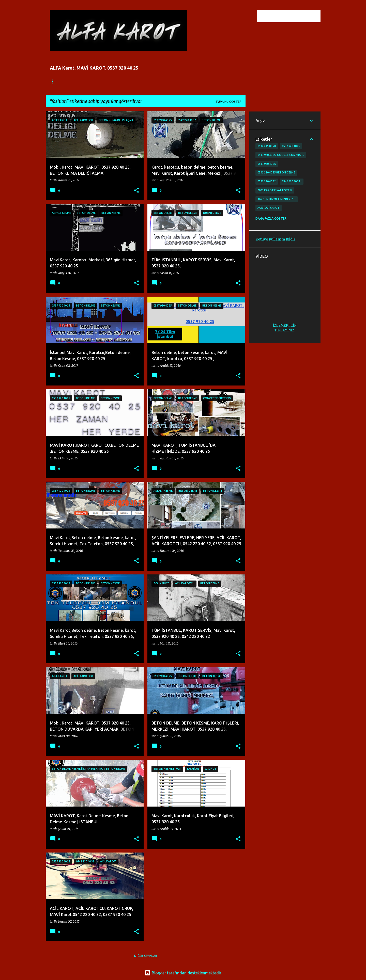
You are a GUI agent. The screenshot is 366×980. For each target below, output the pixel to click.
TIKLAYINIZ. (285, 330)
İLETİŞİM (122, 81)
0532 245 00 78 (267, 146)
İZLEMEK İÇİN (285, 325)
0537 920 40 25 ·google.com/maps (281, 155)
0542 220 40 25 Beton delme (276, 172)
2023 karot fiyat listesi (275, 190)
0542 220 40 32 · (292, 181)
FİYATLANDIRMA (91, 81)
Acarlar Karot (269, 208)
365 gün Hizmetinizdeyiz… (277, 199)
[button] (136, 191)
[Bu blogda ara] (294, 16)
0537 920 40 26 (267, 164)
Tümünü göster (228, 102)
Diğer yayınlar (146, 956)
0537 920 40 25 (291, 146)
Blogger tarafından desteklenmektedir (183, 973)
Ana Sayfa (58, 81)
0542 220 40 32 (267, 181)
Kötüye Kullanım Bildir (275, 239)
